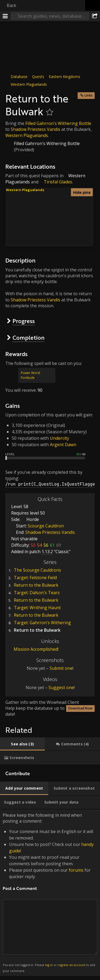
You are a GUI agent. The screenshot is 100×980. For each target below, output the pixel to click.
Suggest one (61, 687)
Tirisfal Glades (58, 182)
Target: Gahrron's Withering (42, 623)
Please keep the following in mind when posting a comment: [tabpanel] (50, 893)
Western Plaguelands (29, 84)
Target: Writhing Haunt (37, 608)
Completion (29, 337)
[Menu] (5, 16)
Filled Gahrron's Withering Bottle (58, 123)
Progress (24, 321)
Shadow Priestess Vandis (35, 129)
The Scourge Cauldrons (37, 570)
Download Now (80, 708)
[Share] (95, 16)
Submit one (61, 668)
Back (11, 5)
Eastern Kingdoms (65, 77)
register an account (71, 965)
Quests (38, 77)
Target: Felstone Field (35, 578)
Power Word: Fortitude (31, 375)
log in (49, 965)
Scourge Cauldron (46, 526)
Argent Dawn (63, 445)
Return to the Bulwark (36, 585)
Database (19, 77)
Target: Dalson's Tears (37, 593)
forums (76, 870)
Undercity (59, 438)
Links (89, 95)
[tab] (22, 744)
